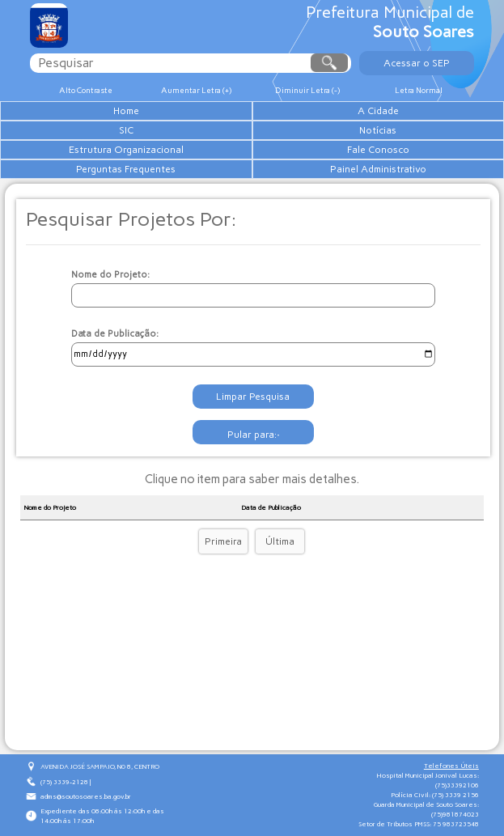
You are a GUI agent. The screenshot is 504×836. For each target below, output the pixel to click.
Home (126, 111)
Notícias (378, 130)
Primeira (223, 541)
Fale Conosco (378, 150)
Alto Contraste (86, 90)
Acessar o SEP (417, 63)
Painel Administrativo (378, 169)
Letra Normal (419, 90)
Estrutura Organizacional (126, 150)
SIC (126, 130)
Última (280, 541)
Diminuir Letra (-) (307, 90)
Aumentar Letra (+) (196, 90)
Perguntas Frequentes (126, 169)
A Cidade (378, 111)
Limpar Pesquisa (253, 397)
